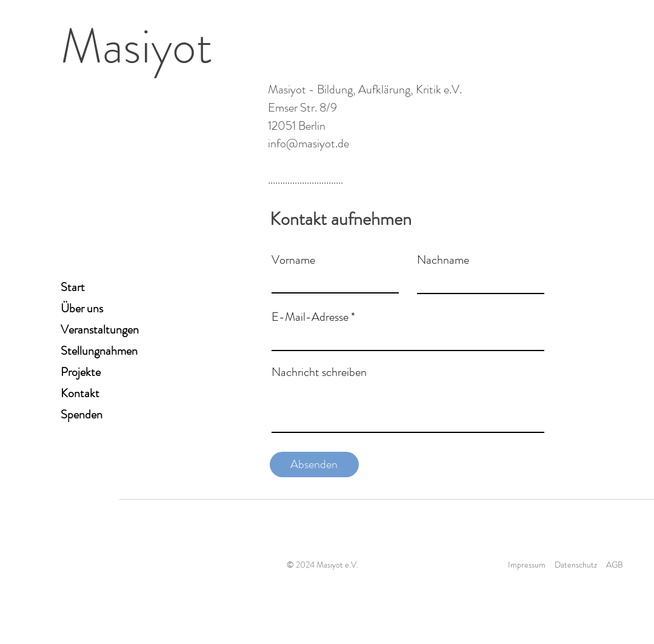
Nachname (443, 260)
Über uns (82, 308)
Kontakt (80, 393)
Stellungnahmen (99, 351)
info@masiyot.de (309, 143)
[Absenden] (314, 465)
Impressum (527, 565)
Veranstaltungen (100, 330)
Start (73, 287)
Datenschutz (576, 565)
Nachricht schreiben (319, 372)
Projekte (81, 372)
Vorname (293, 260)
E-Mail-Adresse (310, 317)
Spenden (82, 414)
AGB (615, 565)
